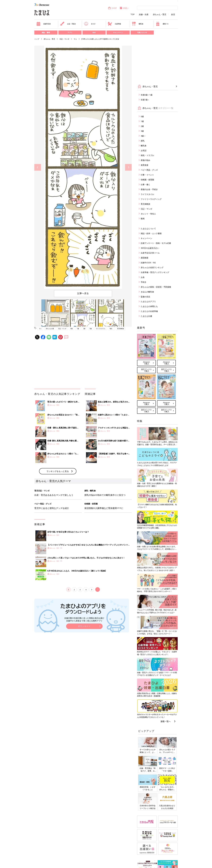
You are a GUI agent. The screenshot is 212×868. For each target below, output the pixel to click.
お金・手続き (68, 24)
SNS (94, 32)
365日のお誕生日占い (150, 248)
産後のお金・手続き (149, 189)
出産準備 (114, 24)
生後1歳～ (145, 100)
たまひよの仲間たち (149, 306)
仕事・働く (145, 184)
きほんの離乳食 (147, 292)
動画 (143, 219)
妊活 (173, 14)
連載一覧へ (166, 721)
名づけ (90, 24)
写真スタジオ (142, 32)
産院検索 (145, 258)
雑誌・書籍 (46, 32)
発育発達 (145, 165)
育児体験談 (121, 329)
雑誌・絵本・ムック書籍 (151, 233)
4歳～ (111, 329)
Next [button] (128, 167)
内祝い (124, 8)
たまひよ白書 (146, 316)
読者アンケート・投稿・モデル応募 (156, 243)
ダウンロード (84, 626)
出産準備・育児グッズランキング (155, 272)
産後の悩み (145, 160)
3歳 (91, 329)
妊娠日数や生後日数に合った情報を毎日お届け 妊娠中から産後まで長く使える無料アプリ (84, 619)
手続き (144, 282)
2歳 (84, 329)
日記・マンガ (64, 39)
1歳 (78, 329)
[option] (83, 167)
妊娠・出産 (144, 14)
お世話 (144, 150)
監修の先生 (145, 297)
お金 (143, 277)
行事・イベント (147, 175)
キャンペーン (118, 32)
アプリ (70, 32)
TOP (133, 14)
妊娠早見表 (43, 24)
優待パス (162, 24)
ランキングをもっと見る (58, 471)
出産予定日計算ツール (150, 253)
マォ (75, 39)
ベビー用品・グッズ (149, 170)
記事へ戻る (83, 293)
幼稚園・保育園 (147, 180)
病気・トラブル (147, 155)
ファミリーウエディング (151, 199)
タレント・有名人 (148, 214)
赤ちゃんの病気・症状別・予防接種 (156, 287)
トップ (37, 39)
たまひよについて (148, 229)
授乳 (143, 141)
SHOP (112, 8)
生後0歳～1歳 (147, 95)
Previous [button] (38, 167)
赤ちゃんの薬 (50, 329)
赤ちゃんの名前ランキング (152, 267)
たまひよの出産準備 (149, 311)
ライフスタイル (101, 329)
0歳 (72, 329)
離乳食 (137, 24)
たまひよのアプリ (148, 301)
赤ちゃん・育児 (160, 14)
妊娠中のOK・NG (148, 263)
